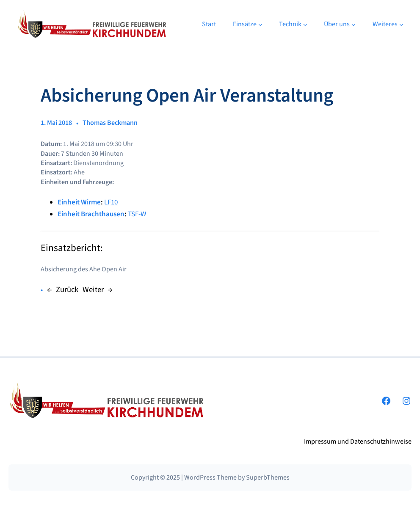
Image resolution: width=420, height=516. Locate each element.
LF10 (111, 202)
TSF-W (137, 214)
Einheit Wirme (79, 202)
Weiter (93, 290)
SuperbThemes (268, 477)
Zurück (67, 290)
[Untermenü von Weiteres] (401, 25)
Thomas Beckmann (110, 123)
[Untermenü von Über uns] (354, 25)
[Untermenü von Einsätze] (260, 25)
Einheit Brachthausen (91, 214)
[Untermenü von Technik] (305, 25)
